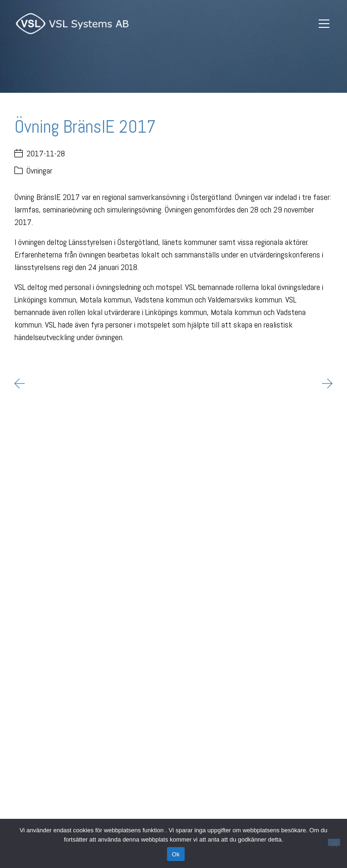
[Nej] (334, 842)
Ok (176, 854)
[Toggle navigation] (324, 24)
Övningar (39, 170)
